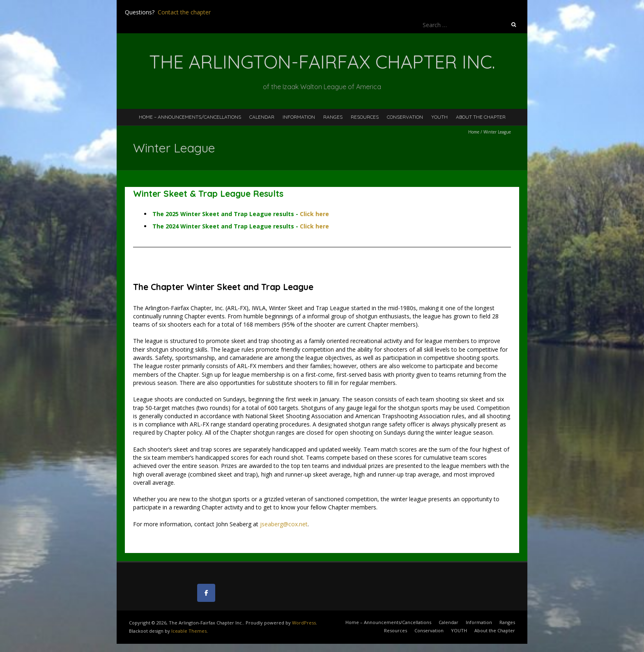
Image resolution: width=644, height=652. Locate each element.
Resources (365, 117)
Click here (314, 214)
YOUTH (439, 117)
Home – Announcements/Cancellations (190, 117)
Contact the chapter (184, 12)
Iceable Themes (189, 631)
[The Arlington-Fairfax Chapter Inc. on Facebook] (206, 593)
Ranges (333, 117)
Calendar (262, 117)
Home (474, 132)
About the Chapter (481, 117)
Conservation (405, 117)
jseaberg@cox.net (284, 524)
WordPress (304, 623)
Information (299, 117)
